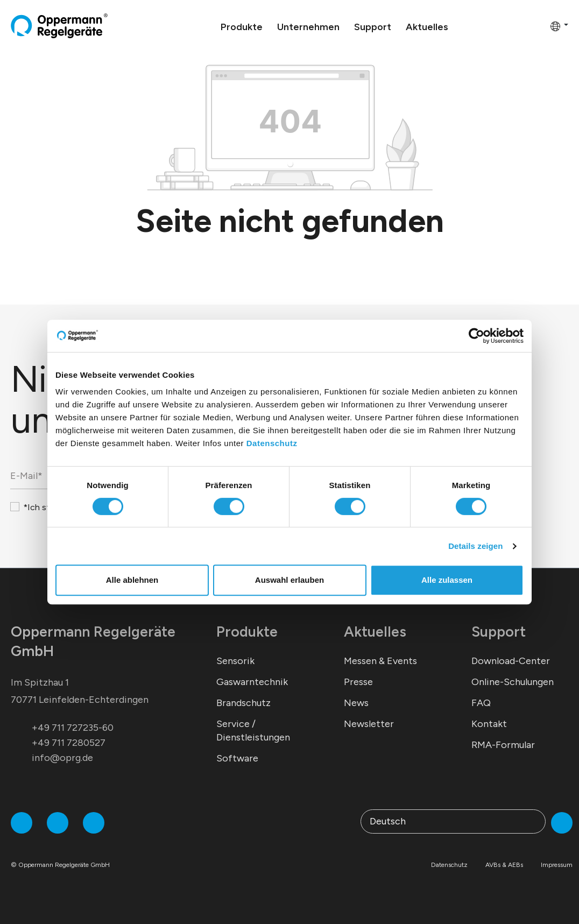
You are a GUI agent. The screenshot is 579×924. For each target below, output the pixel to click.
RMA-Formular (503, 745)
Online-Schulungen (513, 682)
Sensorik (235, 661)
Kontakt (489, 724)
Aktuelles (375, 632)
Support (499, 632)
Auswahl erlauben (289, 580)
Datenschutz (272, 443)
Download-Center (511, 661)
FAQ (481, 703)
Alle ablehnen (132, 580)
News (356, 703)
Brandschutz (243, 703)
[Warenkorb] (539, 26)
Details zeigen (475, 546)
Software (237, 758)
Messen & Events (380, 661)
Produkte (247, 632)
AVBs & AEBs (504, 865)
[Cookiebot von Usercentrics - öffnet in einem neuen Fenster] (476, 336)
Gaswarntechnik (252, 682)
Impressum (557, 865)
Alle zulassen (447, 580)
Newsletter (369, 724)
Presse (358, 682)
